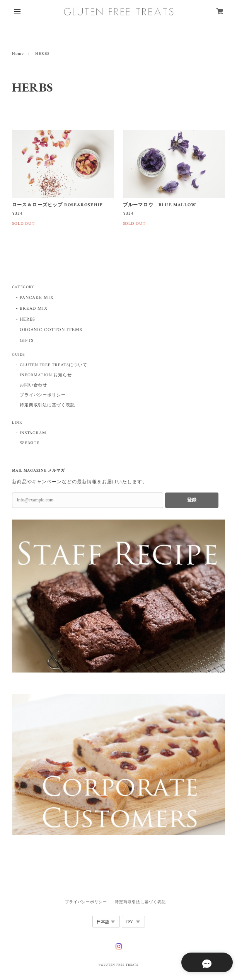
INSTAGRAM (33, 433)
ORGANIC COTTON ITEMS (51, 330)
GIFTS (27, 341)
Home (18, 54)
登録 (192, 500)
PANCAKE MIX (37, 298)
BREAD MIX (34, 308)
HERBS (28, 319)
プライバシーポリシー (43, 395)
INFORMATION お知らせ (46, 375)
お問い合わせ (34, 385)
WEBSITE (30, 443)
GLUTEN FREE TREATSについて (54, 365)
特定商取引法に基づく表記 (48, 405)
